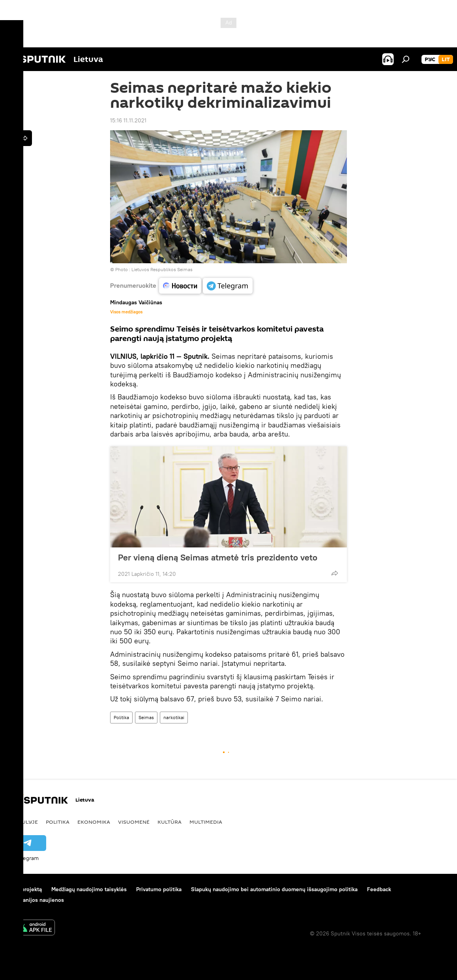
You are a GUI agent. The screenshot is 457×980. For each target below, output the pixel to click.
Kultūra (170, 822)
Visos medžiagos (126, 312)
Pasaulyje (23, 822)
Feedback (379, 889)
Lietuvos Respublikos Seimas (162, 269)
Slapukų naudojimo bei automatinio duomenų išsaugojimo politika (274, 889)
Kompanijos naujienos (36, 900)
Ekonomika (94, 822)
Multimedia (206, 822)
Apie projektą (25, 889)
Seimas (146, 717)
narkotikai (174, 717)
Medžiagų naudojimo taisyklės (89, 889)
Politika (121, 717)
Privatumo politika (159, 889)
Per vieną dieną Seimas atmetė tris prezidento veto (218, 557)
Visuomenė (134, 822)
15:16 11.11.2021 (128, 120)
